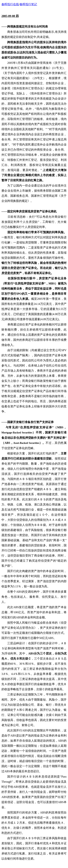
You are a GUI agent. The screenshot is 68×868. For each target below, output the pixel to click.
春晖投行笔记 (28, 4)
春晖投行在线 (10, 4)
